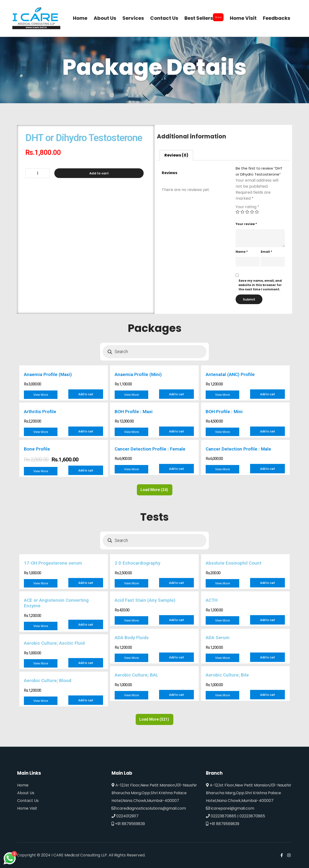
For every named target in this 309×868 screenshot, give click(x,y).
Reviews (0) (176, 155)
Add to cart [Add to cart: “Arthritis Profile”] (86, 431)
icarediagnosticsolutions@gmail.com (149, 808)
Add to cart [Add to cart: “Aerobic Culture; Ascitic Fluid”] (86, 663)
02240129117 (125, 816)
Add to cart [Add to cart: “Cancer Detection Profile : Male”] (267, 469)
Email (266, 252)
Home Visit (27, 808)
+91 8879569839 (128, 824)
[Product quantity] (37, 173)
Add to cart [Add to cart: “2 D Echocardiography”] (176, 583)
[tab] (176, 155)
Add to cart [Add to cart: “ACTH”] (267, 620)
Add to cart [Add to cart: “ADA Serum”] (267, 657)
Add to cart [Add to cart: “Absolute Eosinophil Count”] (267, 583)
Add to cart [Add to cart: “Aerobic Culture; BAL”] (176, 695)
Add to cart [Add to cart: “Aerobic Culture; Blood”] (86, 700)
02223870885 (221, 816)
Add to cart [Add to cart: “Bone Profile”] (86, 470)
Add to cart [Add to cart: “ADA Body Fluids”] (176, 657)
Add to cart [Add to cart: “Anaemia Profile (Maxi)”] (86, 394)
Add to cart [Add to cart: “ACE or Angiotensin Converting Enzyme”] (86, 625)
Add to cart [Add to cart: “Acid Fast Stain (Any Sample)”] (176, 620)
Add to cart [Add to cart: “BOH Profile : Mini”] (267, 431)
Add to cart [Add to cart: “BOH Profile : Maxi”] (176, 431)
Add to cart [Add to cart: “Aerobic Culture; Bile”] (267, 695)
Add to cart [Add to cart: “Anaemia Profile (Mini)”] (176, 394)
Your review (246, 224)
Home (23, 785)
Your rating (247, 207)
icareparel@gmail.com (230, 808)
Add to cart (99, 173)
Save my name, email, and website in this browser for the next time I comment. (260, 285)
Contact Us (28, 801)
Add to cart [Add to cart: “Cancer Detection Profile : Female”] (176, 469)
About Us (26, 793)
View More (41, 395)
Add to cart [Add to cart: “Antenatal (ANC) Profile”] (267, 394)
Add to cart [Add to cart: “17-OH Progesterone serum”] (86, 583)
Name (242, 252)
